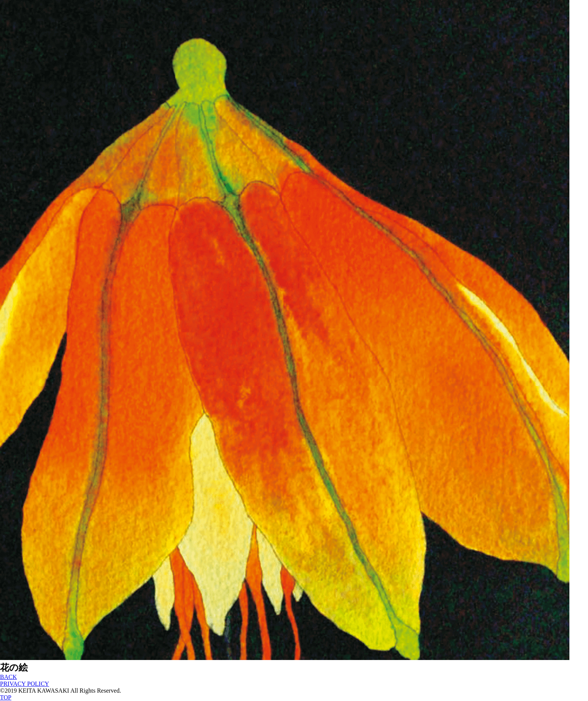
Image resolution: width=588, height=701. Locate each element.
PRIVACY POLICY (24, 684)
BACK (8, 677)
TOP (6, 697)
